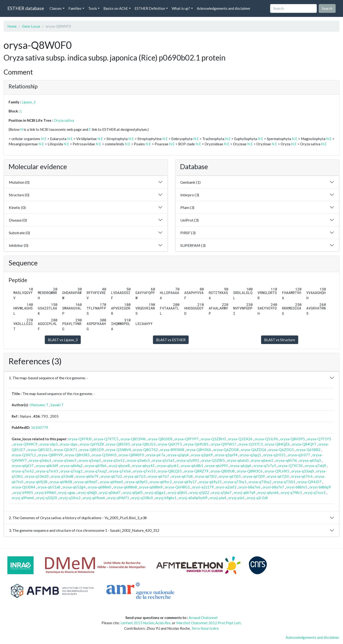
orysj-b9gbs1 (166, 498)
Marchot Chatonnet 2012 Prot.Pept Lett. (209, 623)
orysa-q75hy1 (235, 482)
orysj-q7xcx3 (315, 492)
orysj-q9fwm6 (23, 498)
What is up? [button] (181, 8)
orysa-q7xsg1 (71, 471)
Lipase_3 (29, 102)
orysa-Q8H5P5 (293, 439)
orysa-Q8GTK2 (145, 450)
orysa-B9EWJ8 (172, 450)
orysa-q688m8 (125, 487)
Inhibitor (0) (19, 245)
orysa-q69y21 (210, 482)
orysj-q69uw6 (94, 498)
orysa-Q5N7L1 (24, 455)
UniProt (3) (189, 220)
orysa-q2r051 (274, 455)
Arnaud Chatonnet (203, 618)
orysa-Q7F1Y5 (319, 439)
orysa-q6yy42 (143, 466)
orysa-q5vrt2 (114, 460)
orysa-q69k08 (61, 482)
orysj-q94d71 (118, 498)
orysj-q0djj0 (87, 492)
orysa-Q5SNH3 (104, 455)
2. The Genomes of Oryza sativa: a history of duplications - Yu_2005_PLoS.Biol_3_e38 (78, 518)
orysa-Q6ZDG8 (226, 450)
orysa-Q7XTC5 (106, 439)
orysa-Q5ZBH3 (213, 439)
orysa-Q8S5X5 (118, 444)
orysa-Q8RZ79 (196, 471)
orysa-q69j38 (36, 482)
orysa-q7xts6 (120, 471)
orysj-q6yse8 (119, 466)
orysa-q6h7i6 (286, 460)
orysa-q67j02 (206, 476)
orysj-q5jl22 (199, 492)
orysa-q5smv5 (65, 460)
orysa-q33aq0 (303, 471)
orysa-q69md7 (86, 482)
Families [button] (75, 8)
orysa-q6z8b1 (192, 466)
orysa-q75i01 (284, 482)
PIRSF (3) (188, 233)
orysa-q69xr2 (161, 482)
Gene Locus (31, 26)
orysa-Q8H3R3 (77, 455)
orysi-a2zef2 (226, 487)
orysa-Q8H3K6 (199, 450)
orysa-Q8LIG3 (144, 444)
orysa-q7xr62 (23, 471)
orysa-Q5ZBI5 (213, 460)
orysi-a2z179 (203, 487)
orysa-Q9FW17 (224, 444)
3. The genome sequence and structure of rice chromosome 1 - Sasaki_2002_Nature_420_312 (84, 530)
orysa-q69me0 (111, 482)
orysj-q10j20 (47, 498)
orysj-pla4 (218, 498)
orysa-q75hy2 (260, 482)
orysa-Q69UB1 (196, 444)
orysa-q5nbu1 (40, 460)
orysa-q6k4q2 (71, 466)
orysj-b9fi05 (23, 492)
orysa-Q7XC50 (290, 466)
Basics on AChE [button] (116, 8)
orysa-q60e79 (87, 476)
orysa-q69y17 (185, 482)
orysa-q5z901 (188, 460)
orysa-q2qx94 (226, 455)
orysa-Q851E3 (39, 450)
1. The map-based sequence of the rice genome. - (48, 378)
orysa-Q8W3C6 (250, 471)
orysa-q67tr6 (302, 476)
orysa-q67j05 (230, 476)
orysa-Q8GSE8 (160, 439)
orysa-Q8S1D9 (92, 450)
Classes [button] (56, 8)
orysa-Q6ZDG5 (281, 450)
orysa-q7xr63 (47, 471)
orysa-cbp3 (49, 444)
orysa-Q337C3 (251, 444)
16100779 (40, 427)
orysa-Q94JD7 (310, 482)
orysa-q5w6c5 (138, 460)
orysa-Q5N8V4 (118, 450)
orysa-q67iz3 (135, 476)
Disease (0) (18, 220)
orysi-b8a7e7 (273, 487)
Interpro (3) (190, 195)
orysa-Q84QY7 (304, 444)
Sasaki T (57, 405)
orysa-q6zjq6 (241, 466)
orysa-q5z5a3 (163, 460)
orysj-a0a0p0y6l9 (193, 498)
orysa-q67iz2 (111, 476)
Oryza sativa (64, 120)
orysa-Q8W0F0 (131, 455)
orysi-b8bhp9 (320, 487)
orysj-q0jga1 (155, 492)
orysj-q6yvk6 (268, 492)
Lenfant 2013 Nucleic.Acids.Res (146, 623)
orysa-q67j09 (254, 476)
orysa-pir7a (156, 455)
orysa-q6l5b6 (96, 466)
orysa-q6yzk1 (168, 466)
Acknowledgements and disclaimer (224, 8)
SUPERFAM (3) (193, 245)
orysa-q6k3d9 (47, 466)
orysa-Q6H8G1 (177, 487)
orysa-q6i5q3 (310, 460)
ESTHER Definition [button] (150, 8)
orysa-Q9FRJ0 (80, 439)
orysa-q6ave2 (262, 460)
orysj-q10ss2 (70, 498)
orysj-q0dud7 (110, 492)
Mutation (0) (19, 182)
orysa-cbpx (69, 444)
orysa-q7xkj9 (315, 466)
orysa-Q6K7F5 (170, 444)
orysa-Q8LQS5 (170, 471)
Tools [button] (93, 8)
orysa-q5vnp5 (90, 460)
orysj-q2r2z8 (257, 498)
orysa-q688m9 (151, 487)
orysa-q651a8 (49, 487)
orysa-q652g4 (74, 487)
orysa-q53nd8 (62, 476)
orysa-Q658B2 (308, 450)
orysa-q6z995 (217, 466)
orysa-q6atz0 (238, 460)
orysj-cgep (67, 492)
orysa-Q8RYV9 (50, 455)
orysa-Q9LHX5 (277, 471)
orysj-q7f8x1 (291, 492)
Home (12, 26)
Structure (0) (19, 195)
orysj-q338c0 (142, 498)
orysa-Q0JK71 (65, 450)
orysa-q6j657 (23, 466)
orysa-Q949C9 (25, 444)
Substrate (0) (19, 233)
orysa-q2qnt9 (202, 455)
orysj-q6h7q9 (245, 492)
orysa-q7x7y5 (265, 466)
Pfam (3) (187, 207)
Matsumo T (39, 405)
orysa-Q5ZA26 (240, 439)
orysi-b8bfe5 (297, 487)
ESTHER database (26, 8)
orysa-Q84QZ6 (277, 444)
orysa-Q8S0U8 (223, 471)
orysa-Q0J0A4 (23, 487)
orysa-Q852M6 (133, 439)
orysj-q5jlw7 (221, 492)
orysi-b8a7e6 (250, 487)
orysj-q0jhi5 (177, 492)
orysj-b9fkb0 (46, 492)
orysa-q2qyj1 (250, 455)
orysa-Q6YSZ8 (92, 444)
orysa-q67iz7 (158, 476)
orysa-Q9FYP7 (187, 439)
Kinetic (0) (17, 207)
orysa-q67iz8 (182, 476)
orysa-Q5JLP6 (266, 439)
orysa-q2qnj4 (178, 455)
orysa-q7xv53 (144, 471)
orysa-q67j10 (278, 476)
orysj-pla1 (236, 498)
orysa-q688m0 (99, 487)
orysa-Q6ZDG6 (254, 450)
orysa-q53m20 (37, 476)
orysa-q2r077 (299, 455)
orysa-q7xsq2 (96, 471)
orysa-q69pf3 (136, 482)
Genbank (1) (190, 182)
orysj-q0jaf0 (133, 492)
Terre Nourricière (205, 628)
